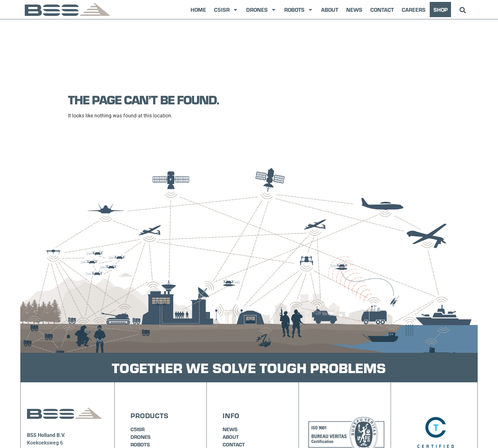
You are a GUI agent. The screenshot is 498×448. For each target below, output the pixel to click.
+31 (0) (35, 407)
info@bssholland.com (52, 414)
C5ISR (226, 10)
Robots (299, 10)
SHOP (441, 10)
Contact (382, 10)
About (330, 10)
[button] (463, 10)
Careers (414, 10)
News (354, 10)
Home (198, 10)
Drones (261, 10)
